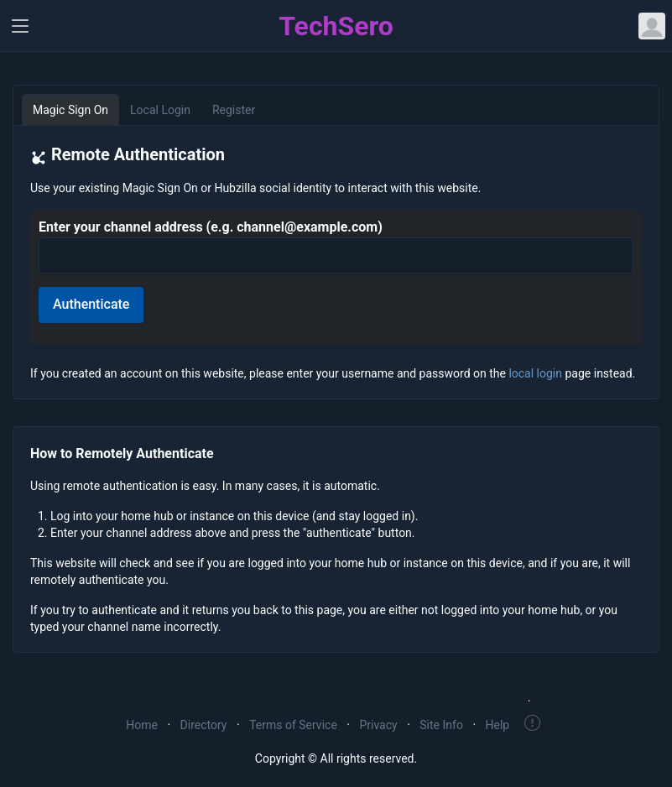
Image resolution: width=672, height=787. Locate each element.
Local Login (160, 110)
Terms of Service (293, 725)
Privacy (378, 725)
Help (498, 725)
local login (535, 373)
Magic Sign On (70, 110)
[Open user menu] (652, 26)
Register (234, 110)
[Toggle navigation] (20, 26)
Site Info (441, 725)
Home (142, 725)
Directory (204, 725)
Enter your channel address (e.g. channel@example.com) (211, 227)
